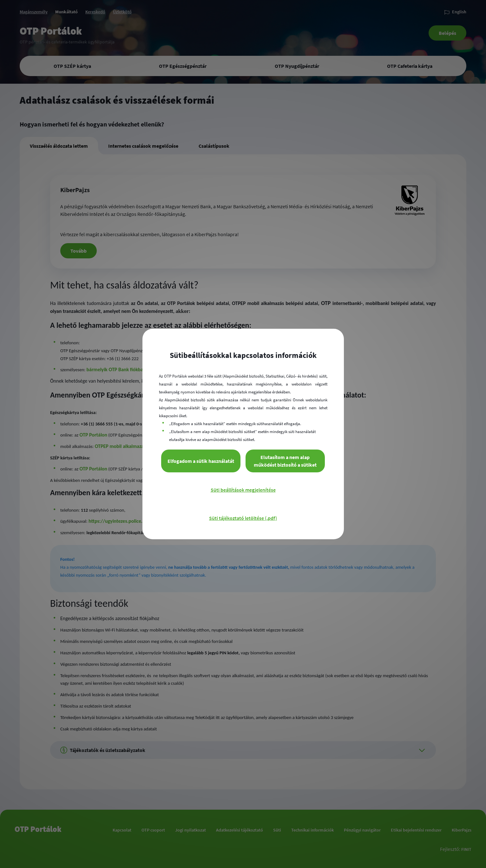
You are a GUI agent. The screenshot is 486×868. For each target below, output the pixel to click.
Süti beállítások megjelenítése (243, 490)
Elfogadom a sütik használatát (201, 461)
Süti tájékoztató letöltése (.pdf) (243, 518)
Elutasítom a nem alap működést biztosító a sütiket (285, 461)
